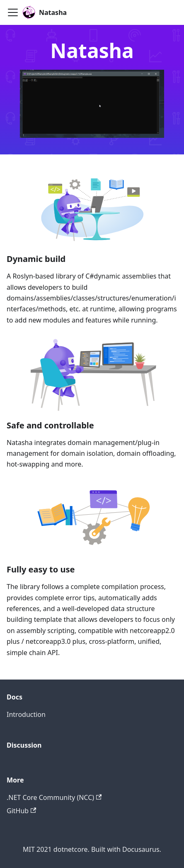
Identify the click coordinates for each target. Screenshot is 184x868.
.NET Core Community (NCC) (54, 797)
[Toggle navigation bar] (13, 12)
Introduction (26, 714)
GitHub (21, 811)
